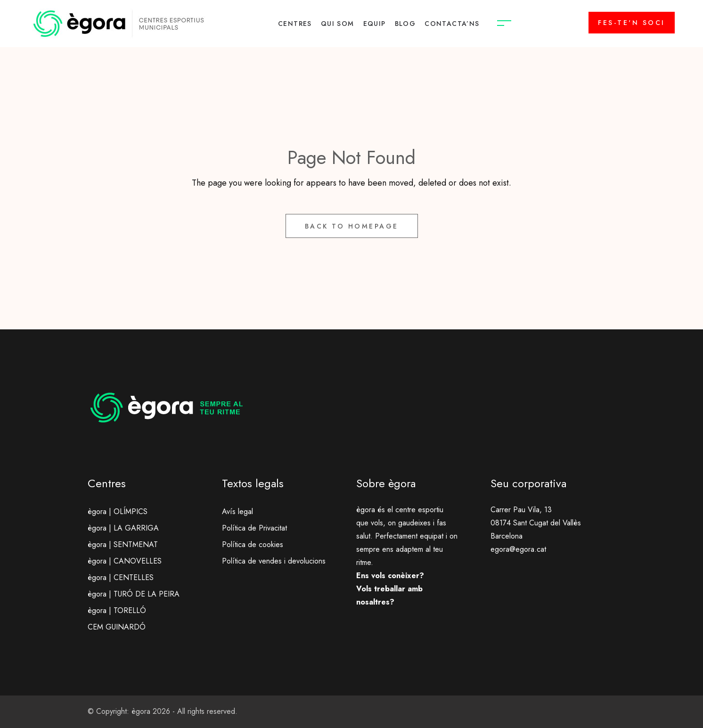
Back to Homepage (352, 226)
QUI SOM (338, 24)
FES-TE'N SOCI (632, 23)
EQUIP (375, 24)
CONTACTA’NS (452, 24)
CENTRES (295, 24)
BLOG (405, 24)
